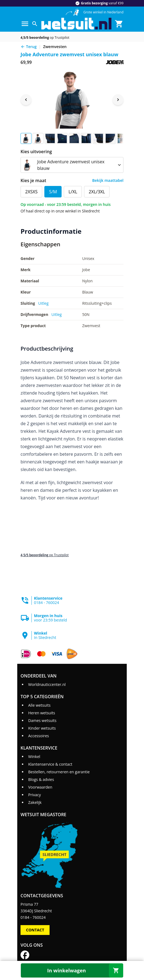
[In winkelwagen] (72, 970)
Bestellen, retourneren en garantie (59, 772)
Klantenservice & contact (50, 764)
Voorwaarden (40, 787)
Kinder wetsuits (42, 728)
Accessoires (39, 736)
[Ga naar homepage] (76, 24)
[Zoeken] (35, 24)
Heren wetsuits (42, 713)
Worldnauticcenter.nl (47, 684)
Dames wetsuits (42, 720)
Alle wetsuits (39, 705)
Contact (35, 930)
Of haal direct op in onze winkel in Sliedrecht (60, 211)
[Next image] (118, 100)
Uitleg (44, 303)
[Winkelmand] (119, 24)
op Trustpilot (45, 38)
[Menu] (25, 24)
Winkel (34, 757)
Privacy (34, 795)
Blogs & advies (41, 779)
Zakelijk (35, 802)
